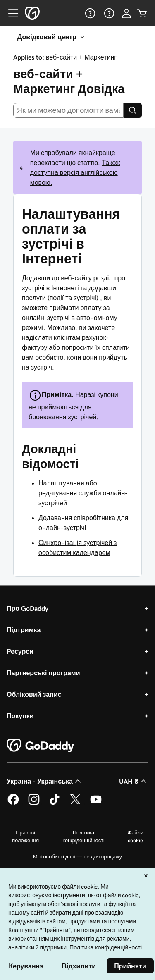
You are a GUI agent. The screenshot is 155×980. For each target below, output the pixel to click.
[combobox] (68, 110)
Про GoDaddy (27, 608)
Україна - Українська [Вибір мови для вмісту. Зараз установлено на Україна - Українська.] (45, 781)
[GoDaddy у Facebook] (13, 803)
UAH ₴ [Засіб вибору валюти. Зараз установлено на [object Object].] (134, 781)
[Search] (133, 110)
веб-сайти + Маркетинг (81, 57)
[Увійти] (126, 13)
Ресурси (20, 651)
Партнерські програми (43, 673)
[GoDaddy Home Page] (41, 746)
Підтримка (24, 630)
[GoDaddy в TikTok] (55, 803)
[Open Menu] (10, 13)
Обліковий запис (34, 694)
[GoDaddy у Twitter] (75, 803)
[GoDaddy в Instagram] (34, 803)
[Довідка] (89, 13)
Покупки (20, 716)
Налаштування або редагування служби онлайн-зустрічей (83, 493)
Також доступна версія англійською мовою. (75, 172)
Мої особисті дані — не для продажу (77, 857)
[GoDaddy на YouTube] (96, 803)
